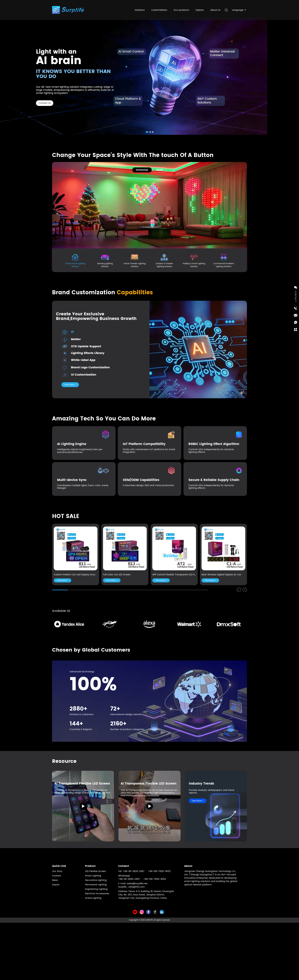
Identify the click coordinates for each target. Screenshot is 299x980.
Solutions (140, 9)
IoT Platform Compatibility (144, 444)
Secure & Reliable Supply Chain (214, 480)
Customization (159, 9)
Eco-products (181, 9)
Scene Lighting (93, 898)
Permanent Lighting (96, 885)
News (55, 880)
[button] (147, 132)
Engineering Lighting (96, 889)
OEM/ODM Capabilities (141, 480)
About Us (215, 9)
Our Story (57, 871)
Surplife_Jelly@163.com (131, 887)
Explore (200, 9)
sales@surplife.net (137, 884)
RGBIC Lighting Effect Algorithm (214, 444)
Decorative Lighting (96, 880)
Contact (57, 876)
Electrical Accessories (97, 894)
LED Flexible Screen (95, 871)
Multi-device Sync (72, 480)
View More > (70, 385)
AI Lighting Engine (72, 444)
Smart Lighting (93, 876)
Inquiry (56, 885)
